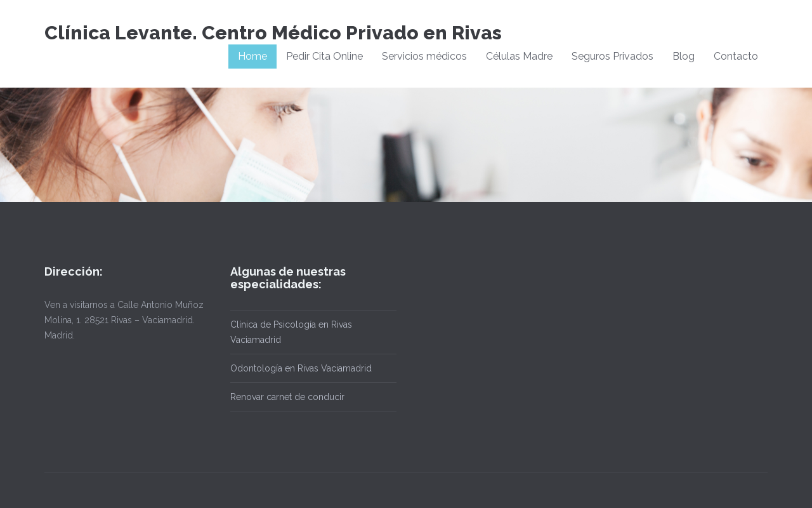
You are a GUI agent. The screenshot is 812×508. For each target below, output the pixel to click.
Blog (684, 56)
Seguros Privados (612, 56)
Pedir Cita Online (324, 56)
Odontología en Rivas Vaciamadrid (301, 368)
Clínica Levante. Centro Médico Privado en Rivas (273, 33)
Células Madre (519, 56)
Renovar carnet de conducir (287, 397)
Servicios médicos (424, 56)
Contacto (736, 56)
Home (252, 56)
